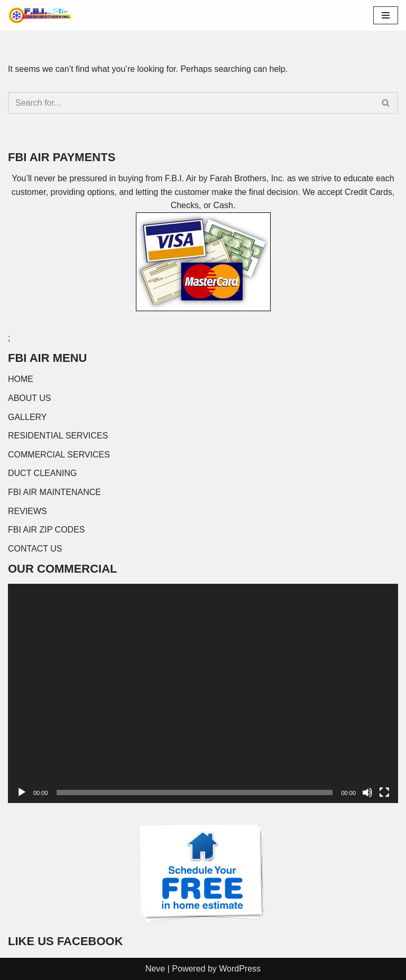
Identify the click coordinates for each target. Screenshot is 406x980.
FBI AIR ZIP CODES (47, 530)
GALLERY (27, 417)
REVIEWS (27, 511)
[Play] (22, 792)
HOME (21, 379)
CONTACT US (35, 549)
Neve (155, 969)
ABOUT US (30, 398)
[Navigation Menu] (386, 15)
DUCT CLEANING (42, 473)
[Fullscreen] (384, 792)
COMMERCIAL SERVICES (59, 455)
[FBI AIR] (40, 15)
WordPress (240, 969)
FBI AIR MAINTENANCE (54, 492)
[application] (203, 693)
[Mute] (367, 792)
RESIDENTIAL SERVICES (58, 436)
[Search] (191, 103)
